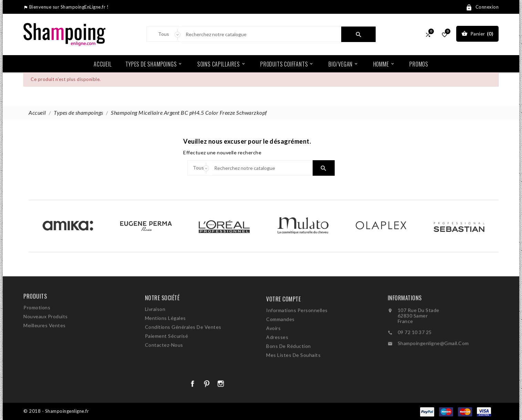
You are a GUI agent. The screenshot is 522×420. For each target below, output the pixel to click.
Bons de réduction (289, 369)
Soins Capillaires (222, 64)
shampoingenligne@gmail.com (433, 363)
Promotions (37, 321)
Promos (419, 64)
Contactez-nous (164, 365)
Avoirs (273, 351)
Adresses (277, 360)
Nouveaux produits (46, 330)
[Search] (261, 34)
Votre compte (283, 322)
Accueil (103, 64)
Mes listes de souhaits (293, 378)
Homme (384, 64)
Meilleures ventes (45, 339)
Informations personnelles (297, 333)
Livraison (155, 329)
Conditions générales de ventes (183, 347)
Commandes (280, 342)
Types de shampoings (154, 64)
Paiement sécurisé (167, 356)
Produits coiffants (287, 64)
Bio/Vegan (343, 64)
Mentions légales (165, 338)
